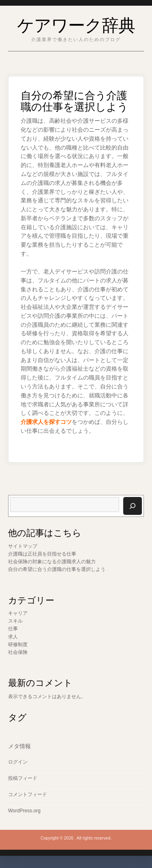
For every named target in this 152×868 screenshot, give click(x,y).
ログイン (18, 762)
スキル (15, 621)
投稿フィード (23, 778)
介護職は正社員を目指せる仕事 (42, 554)
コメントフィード (28, 794)
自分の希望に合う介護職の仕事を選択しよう (57, 569)
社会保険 (18, 652)
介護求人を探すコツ (46, 422)
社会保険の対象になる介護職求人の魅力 (52, 562)
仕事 (13, 629)
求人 (13, 637)
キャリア (18, 613)
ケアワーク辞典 (76, 24)
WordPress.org (24, 811)
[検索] (133, 506)
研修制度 (18, 644)
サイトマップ (23, 546)
